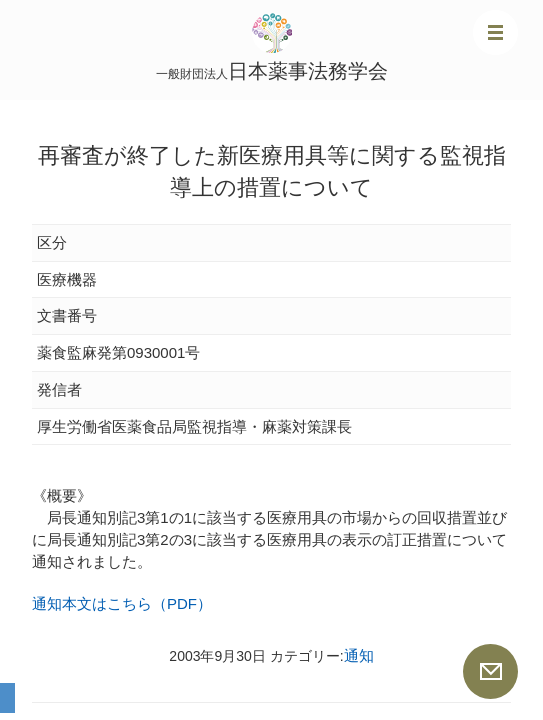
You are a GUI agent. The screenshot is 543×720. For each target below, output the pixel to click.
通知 (359, 655)
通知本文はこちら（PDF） (122, 603)
